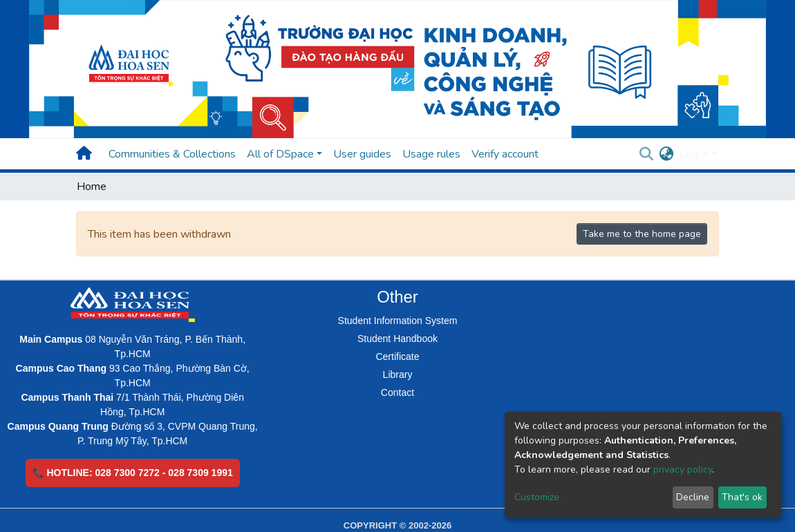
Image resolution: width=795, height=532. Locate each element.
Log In (694, 154)
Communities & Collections (172, 154)
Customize (537, 497)
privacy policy (683, 469)
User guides (362, 154)
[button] (667, 154)
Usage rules (431, 154)
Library (398, 374)
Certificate (397, 357)
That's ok (742, 497)
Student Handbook (397, 339)
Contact (397, 392)
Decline (693, 497)
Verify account (505, 154)
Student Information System (398, 321)
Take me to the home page (642, 234)
